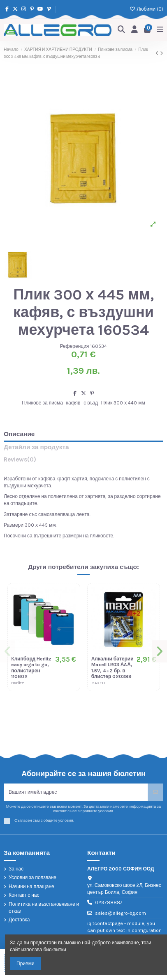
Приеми (26, 964)
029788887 (109, 902)
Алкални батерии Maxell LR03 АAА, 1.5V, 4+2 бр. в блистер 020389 (112, 668)
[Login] (135, 30)
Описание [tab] (19, 434)
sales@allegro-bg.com (121, 913)
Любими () (146, 9)
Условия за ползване (32, 877)
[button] (7, 651)
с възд (91, 403)
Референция (75, 346)
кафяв (73, 403)
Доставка (19, 920)
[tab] (83, 461)
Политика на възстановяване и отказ (44, 908)
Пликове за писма (42, 403)
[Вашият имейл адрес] (76, 792)
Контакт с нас (24, 895)
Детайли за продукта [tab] (36, 447)
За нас (16, 869)
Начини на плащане (31, 886)
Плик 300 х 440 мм (123, 403)
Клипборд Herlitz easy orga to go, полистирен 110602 (31, 668)
